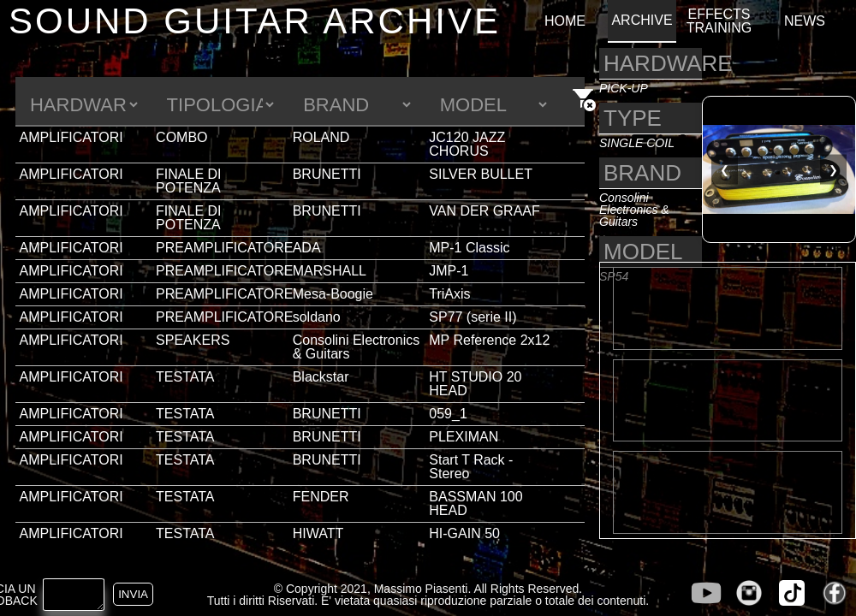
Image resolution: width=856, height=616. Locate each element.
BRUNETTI (327, 174)
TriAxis (449, 294)
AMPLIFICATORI (71, 137)
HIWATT (318, 533)
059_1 (448, 414)
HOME (565, 21)
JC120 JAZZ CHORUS (467, 144)
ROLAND (321, 137)
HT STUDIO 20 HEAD (475, 384)
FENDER (321, 497)
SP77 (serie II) (473, 317)
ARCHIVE (642, 21)
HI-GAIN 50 (464, 533)
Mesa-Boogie (333, 294)
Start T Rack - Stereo (471, 467)
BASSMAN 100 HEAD (476, 503)
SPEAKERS (193, 340)
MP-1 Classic (469, 248)
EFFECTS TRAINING (719, 21)
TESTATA (185, 377)
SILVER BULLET (481, 174)
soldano (317, 317)
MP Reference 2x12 (489, 340)
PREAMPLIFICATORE (224, 248)
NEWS (805, 21)
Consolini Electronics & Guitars (357, 347)
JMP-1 (449, 271)
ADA (307, 248)
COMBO (181, 137)
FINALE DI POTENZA (188, 181)
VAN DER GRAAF (484, 211)
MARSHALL (330, 271)
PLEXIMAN (464, 437)
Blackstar (321, 377)
